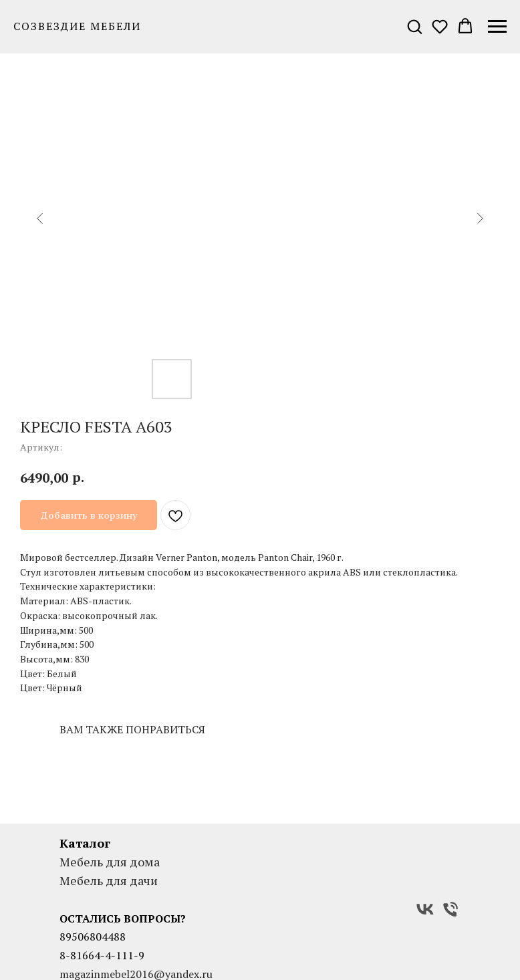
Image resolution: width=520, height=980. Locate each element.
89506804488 (93, 937)
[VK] (425, 909)
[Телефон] (450, 909)
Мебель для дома (110, 862)
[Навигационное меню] (497, 27)
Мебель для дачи (109, 880)
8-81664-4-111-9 (102, 955)
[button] (414, 26)
